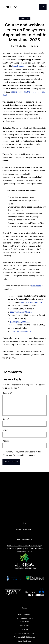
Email (5, 430)
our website (36, 286)
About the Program (25, 614)
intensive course (19, 66)
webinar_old (24, 19)
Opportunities (24, 626)
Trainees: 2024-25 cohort (24, 633)
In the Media (24, 622)
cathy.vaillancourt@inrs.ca (21, 312)
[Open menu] (28, 7)
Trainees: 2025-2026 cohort (24, 637)
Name (6, 419)
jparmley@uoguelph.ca (20, 321)
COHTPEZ (10, 7)
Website (6, 441)
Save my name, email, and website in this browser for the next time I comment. (23, 453)
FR (43, 7)
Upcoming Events (25, 641)
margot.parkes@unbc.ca (21, 331)
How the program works (24, 618)
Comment (7, 393)
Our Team (25, 629)
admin (34, 46)
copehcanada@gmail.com (31, 302)
